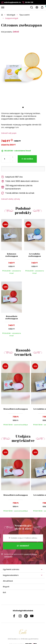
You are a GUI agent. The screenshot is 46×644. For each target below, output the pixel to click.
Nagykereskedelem (11, 575)
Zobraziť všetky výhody (11, 199)
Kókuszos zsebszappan (12, 255)
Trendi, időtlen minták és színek (18, 193)
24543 (16, 32)
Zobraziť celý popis (9, 133)
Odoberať (23, 546)
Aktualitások (8, 581)
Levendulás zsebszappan (35, 255)
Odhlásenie (8, 557)
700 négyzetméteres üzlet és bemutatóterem (17, 187)
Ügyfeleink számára (11, 569)
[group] (16, 395)
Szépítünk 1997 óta (12, 177)
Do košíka (28, 159)
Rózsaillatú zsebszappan (12, 317)
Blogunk (6, 587)
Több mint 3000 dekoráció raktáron (20, 181)
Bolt (4, 592)
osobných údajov (30, 554)
